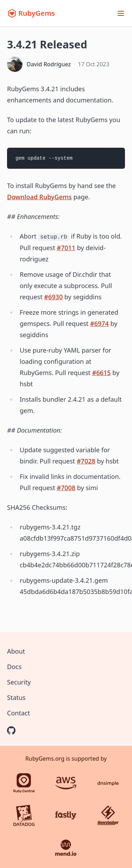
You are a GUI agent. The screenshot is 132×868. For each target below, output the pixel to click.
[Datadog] (24, 815)
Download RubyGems (39, 197)
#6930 (53, 297)
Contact (18, 713)
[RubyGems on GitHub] (11, 730)
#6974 (99, 323)
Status (16, 697)
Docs (14, 667)
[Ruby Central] (24, 783)
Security (19, 682)
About (16, 651)
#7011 (66, 248)
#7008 (66, 488)
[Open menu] (121, 13)
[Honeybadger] (108, 815)
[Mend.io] (66, 848)
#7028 (86, 461)
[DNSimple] (108, 783)
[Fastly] (66, 815)
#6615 (102, 373)
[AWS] (66, 783)
